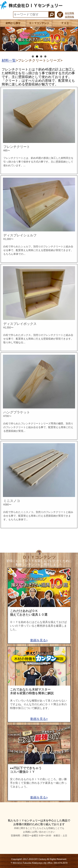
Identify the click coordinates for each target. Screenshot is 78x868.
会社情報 (69, 13)
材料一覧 (9, 60)
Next (73, 39)
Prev (5, 39)
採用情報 (69, 17)
